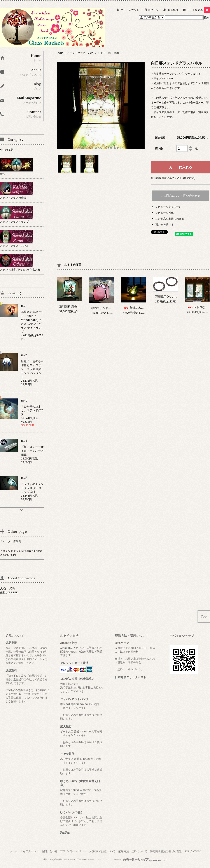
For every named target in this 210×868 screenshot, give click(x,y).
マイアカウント (130, 10)
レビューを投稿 (164, 213)
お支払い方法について (102, 851)
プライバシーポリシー (73, 851)
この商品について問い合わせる (180, 196)
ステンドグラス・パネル (82, 53)
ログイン (153, 10)
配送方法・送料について (133, 851)
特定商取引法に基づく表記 (166, 851)
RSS (187, 851)
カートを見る (199, 10)
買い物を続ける (164, 224)
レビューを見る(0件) (168, 207)
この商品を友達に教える (170, 219)
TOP (60, 53)
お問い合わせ (49, 851)
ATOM (196, 851)
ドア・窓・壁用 (110, 53)
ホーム (14, 851)
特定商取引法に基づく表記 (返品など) (173, 178)
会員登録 (173, 10)
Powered (140, 859)
